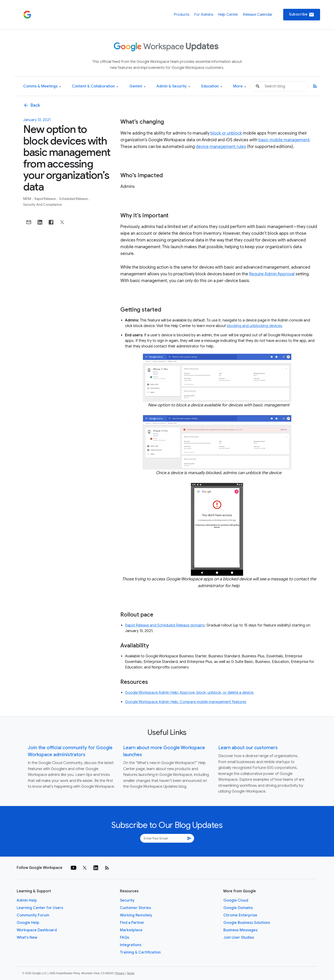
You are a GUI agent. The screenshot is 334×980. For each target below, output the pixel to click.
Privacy (120, 973)
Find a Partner (132, 923)
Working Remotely (136, 915)
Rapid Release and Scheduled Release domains (165, 625)
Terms (130, 973)
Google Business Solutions (247, 923)
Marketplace (131, 930)
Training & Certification (140, 952)
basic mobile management (284, 140)
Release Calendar (258, 15)
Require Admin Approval (272, 274)
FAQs (125, 938)
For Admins (204, 15)
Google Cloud (236, 900)
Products (182, 15)
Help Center (228, 15)
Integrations (131, 945)
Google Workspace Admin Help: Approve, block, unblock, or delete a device (190, 693)
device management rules (221, 147)
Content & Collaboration (95, 86)
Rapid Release (45, 199)
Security (127, 900)
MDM (27, 199)
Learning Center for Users (40, 908)
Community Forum (33, 915)
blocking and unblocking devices (254, 326)
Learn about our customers (248, 748)
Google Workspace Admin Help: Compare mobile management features (186, 702)
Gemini (137, 86)
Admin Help (27, 900)
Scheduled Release (74, 199)
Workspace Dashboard (37, 930)
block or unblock (226, 133)
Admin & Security (173, 86)
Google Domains (238, 908)
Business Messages (240, 930)
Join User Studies (239, 938)
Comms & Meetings (42, 86)
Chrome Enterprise (240, 915)
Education (212, 86)
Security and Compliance (42, 205)
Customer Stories (135, 908)
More (239, 86)
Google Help (28, 923)
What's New (27, 938)
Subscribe (302, 15)
